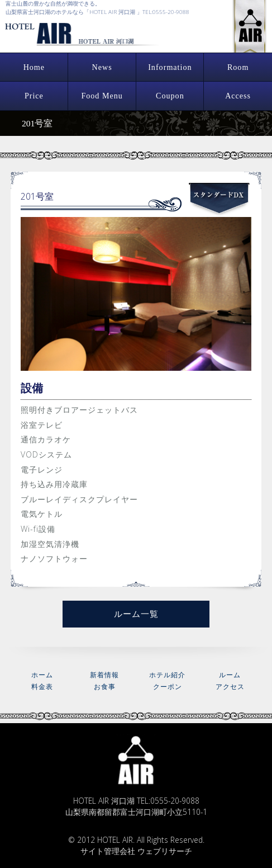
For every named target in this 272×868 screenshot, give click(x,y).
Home (34, 67)
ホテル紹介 (167, 675)
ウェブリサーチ (165, 851)
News (102, 67)
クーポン (168, 687)
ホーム (42, 675)
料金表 (42, 687)
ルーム (230, 675)
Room (238, 67)
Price (34, 96)
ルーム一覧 (136, 614)
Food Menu (102, 96)
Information (170, 67)
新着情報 (104, 675)
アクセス (230, 687)
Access (238, 96)
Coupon (170, 96)
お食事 (105, 687)
